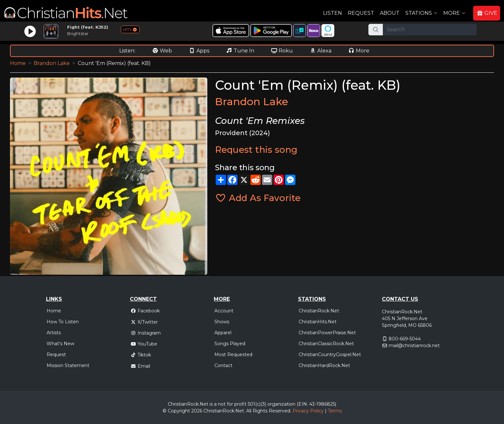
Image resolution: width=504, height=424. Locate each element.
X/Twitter (144, 322)
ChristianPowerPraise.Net (327, 333)
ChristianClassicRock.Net (326, 344)
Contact (223, 365)
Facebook (145, 311)
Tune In (240, 51)
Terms (335, 411)
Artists (54, 333)
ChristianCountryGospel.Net (330, 355)
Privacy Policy (308, 411)
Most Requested (233, 355)
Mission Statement (68, 365)
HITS (130, 29)
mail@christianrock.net (414, 346)
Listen (333, 13)
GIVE (487, 13)
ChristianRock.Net (319, 311)
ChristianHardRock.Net (324, 365)
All (249, 411)
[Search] (430, 30)
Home (18, 63)
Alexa (320, 51)
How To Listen (63, 322)
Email (140, 366)
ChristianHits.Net (318, 322)
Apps (199, 51)
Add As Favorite (258, 198)
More (359, 51)
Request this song (256, 150)
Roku (282, 51)
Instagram (146, 333)
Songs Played (230, 344)
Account (224, 311)
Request (361, 13)
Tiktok (141, 355)
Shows (222, 322)
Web (162, 51)
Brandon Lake (52, 63)
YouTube (144, 344)
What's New (60, 344)
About (390, 13)
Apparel (223, 333)
